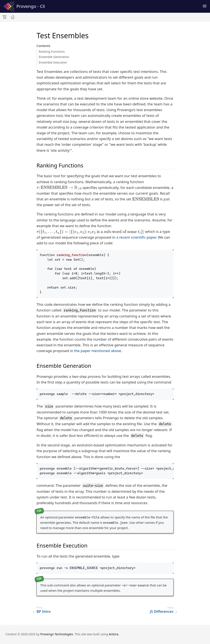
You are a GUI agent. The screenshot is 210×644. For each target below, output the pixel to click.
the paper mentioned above (98, 351)
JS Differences (162, 611)
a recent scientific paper (136, 237)
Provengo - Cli (24, 6)
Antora (113, 634)
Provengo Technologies (57, 634)
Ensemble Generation (54, 57)
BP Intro (44, 611)
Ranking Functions (52, 52)
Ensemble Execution (53, 62)
